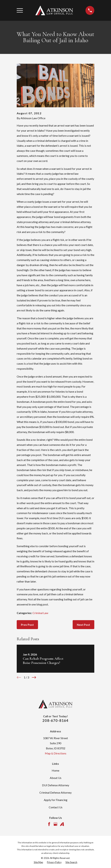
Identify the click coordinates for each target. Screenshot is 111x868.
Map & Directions (56, 753)
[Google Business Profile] (55, 824)
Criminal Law (40, 613)
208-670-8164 (55, 720)
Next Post (83, 625)
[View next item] (34, 677)
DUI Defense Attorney (56, 785)
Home (55, 770)
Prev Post (27, 625)
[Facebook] (49, 824)
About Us (56, 778)
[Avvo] (62, 824)
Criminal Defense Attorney (55, 792)
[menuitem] (38, 862)
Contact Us (56, 807)
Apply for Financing (56, 800)
